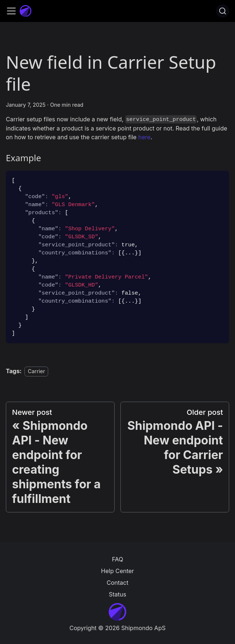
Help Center (117, 571)
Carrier (36, 371)
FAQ (118, 559)
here (145, 137)
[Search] (223, 11)
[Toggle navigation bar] (11, 11)
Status (117, 594)
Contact (117, 583)
